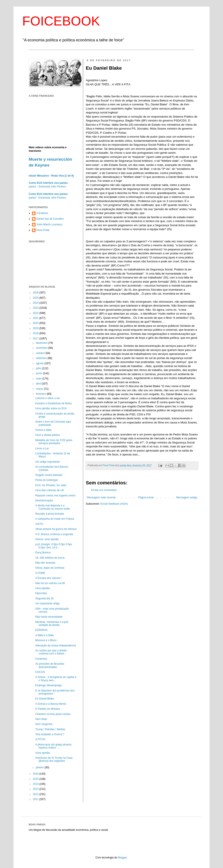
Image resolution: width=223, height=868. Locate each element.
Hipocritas (41, 593)
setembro (42, 358)
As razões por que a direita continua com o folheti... (51, 652)
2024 (36, 303)
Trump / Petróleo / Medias (50, 729)
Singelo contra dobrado (49, 475)
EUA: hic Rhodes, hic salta (51, 485)
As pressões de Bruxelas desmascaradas (50, 665)
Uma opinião (43, 588)
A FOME (40, 573)
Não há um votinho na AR (50, 583)
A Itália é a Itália (45, 635)
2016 (36, 774)
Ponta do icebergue (47, 480)
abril (39, 384)
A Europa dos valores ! (48, 578)
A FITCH (40, 739)
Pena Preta (43, 230)
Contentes (41, 659)
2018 (36, 333)
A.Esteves (42, 213)
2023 (36, 308)
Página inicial (146, 497)
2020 (36, 323)
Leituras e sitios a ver (48, 398)
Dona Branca (43, 553)
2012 (36, 794)
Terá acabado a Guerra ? (50, 734)
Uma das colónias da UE (50, 490)
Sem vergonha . (45, 724)
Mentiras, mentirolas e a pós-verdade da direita (52, 624)
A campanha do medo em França (55, 519)
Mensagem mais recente (101, 497)
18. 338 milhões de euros (50, 558)
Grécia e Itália (43, 430)
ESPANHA (41, 630)
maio (39, 379)
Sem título (41, 719)
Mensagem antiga (187, 497)
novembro (42, 348)
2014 (36, 784)
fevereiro (41, 394)
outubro (41, 353)
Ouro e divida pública (48, 435)
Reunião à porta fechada (50, 514)
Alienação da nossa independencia (56, 646)
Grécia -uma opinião (47, 539)
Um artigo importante (47, 462)
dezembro (42, 343)
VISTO (39, 524)
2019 (36, 328)
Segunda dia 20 (44, 598)
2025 (36, 298)
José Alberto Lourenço (49, 224)
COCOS (40, 672)
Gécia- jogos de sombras (50, 568)
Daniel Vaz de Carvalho (50, 219)
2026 (36, 293)
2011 (36, 799)
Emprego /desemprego (49, 685)
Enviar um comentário (104, 490)
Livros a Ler (42, 448)
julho (39, 368)
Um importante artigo (47, 603)
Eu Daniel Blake (45, 699)
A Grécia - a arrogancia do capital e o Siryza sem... (56, 679)
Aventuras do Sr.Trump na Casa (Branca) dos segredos (54, 759)
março (40, 389)
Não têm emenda (45, 563)
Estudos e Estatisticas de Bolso (53, 403)
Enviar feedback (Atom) (114, 504)
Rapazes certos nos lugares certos (55, 496)
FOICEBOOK (61, 21)
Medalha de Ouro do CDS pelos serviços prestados (54, 442)
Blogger (122, 858)
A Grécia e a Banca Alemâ (51, 704)
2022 (36, 313)
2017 (36, 339)
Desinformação (44, 501)
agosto (40, 363)
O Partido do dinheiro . (48, 709)
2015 (36, 779)
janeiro (40, 767)
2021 (36, 318)
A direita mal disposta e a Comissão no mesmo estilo (53, 507)
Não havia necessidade (49, 617)
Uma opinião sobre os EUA (51, 408)
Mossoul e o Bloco (46, 640)
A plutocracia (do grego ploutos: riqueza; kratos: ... (54, 746)
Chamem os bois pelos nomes (53, 714)
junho (40, 373)
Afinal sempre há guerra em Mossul (56, 529)
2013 (36, 789)
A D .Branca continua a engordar (54, 534)
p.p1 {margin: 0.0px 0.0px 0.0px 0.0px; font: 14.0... (54, 546)
